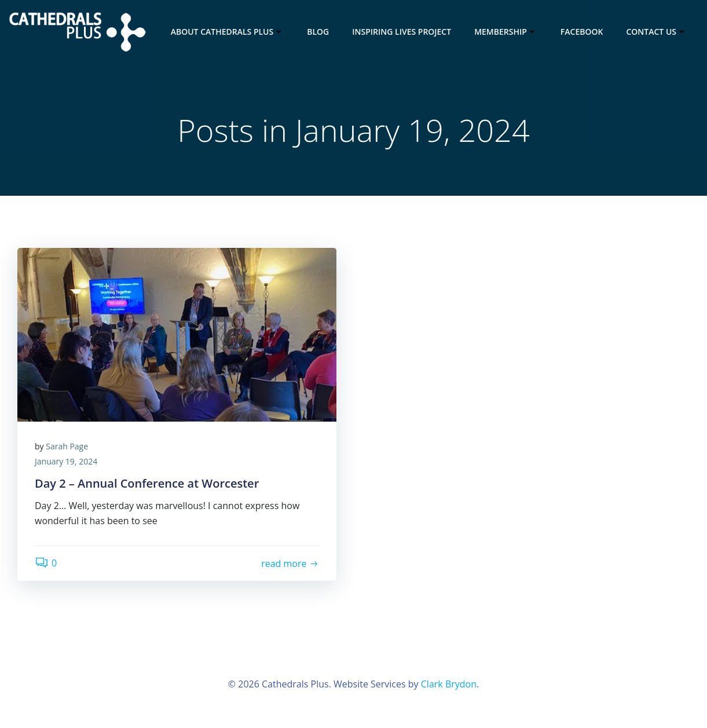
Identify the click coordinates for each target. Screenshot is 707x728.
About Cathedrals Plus (228, 32)
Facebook (582, 32)
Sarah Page (67, 446)
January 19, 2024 (66, 461)
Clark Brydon (449, 684)
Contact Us (656, 32)
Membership (506, 32)
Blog (318, 32)
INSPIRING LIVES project (402, 32)
